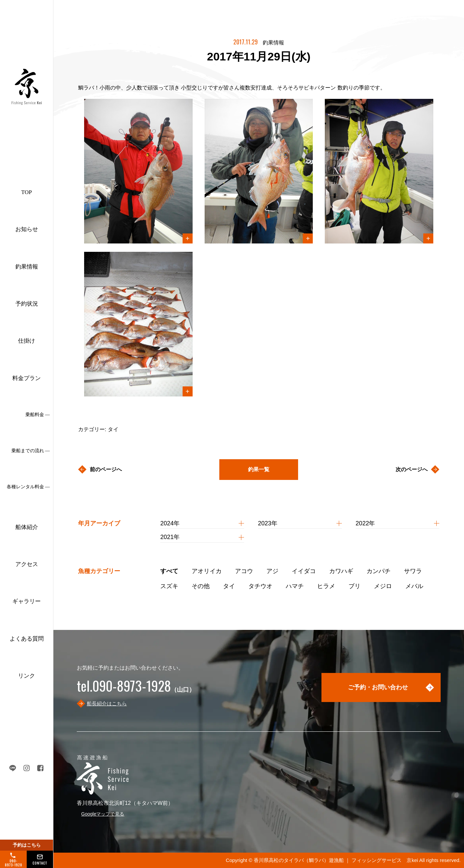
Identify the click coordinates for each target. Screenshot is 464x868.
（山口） (136, 690)
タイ (229, 586)
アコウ (244, 571)
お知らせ (27, 229)
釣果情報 (27, 267)
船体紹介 (27, 527)
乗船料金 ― (38, 415)
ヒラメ (326, 586)
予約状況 (27, 304)
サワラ (413, 571)
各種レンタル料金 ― (28, 487)
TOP (27, 192)
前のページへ (106, 469)
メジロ (383, 586)
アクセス (27, 564)
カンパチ (379, 571)
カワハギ (341, 571)
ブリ (355, 586)
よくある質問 (27, 639)
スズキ (169, 586)
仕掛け (27, 341)
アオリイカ (207, 571)
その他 (201, 586)
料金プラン (27, 378)
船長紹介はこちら (107, 704)
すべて (169, 571)
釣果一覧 (259, 469)
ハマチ (295, 586)
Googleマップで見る (103, 814)
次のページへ (412, 469)
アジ (272, 571)
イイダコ (304, 571)
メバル (414, 586)
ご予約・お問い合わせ (378, 687)
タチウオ (260, 586)
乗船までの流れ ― (31, 451)
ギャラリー (27, 601)
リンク (27, 676)
